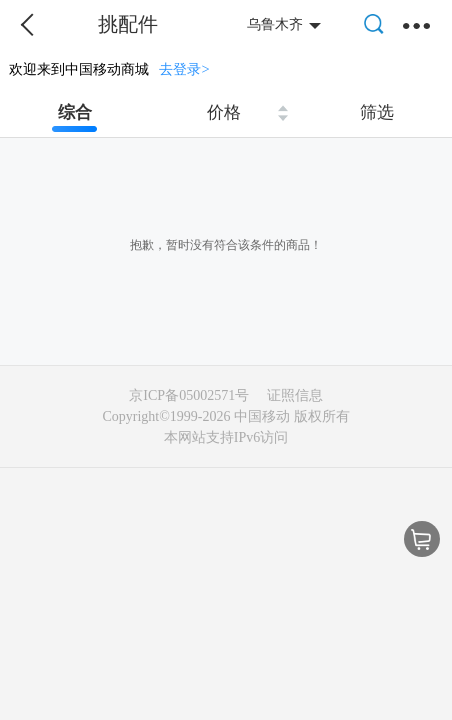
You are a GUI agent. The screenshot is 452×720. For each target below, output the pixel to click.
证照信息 (295, 395)
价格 (224, 112)
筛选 (377, 112)
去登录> (184, 69)
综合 (75, 112)
